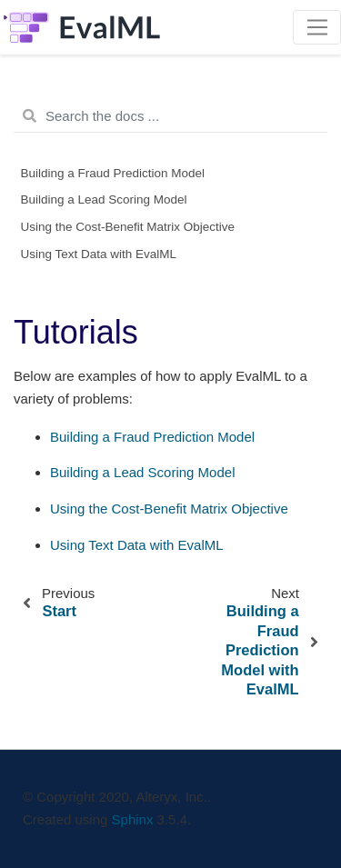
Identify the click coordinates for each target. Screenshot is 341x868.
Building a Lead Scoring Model (104, 200)
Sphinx (133, 819)
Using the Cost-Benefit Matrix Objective (128, 227)
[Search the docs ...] (170, 116)
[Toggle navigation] (317, 27)
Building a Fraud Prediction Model (113, 173)
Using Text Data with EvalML (99, 254)
